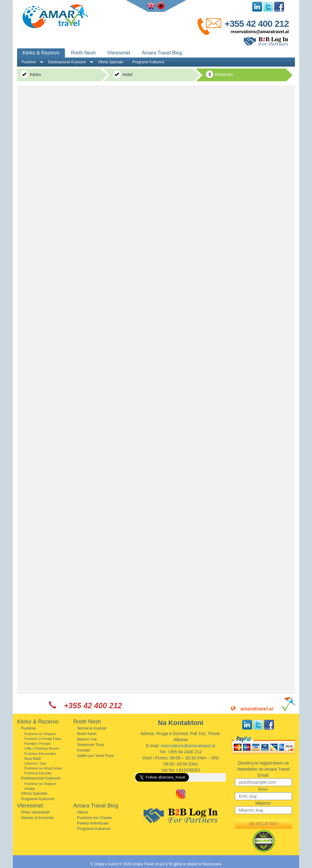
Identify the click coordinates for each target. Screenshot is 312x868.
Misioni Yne (87, 739)
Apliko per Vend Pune (96, 756)
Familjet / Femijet (37, 744)
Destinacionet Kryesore (67, 62)
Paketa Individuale (93, 823)
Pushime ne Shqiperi (40, 734)
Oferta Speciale (111, 62)
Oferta (82, 812)
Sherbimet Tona (90, 745)
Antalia (30, 789)
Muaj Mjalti (33, 758)
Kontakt (84, 750)
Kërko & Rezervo (41, 53)
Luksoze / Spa (35, 763)
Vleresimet (119, 53)
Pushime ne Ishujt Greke (43, 768)
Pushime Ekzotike (38, 773)
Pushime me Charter (95, 818)
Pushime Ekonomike (40, 754)
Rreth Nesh (83, 53)
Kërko (31, 74)
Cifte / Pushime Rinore (42, 748)
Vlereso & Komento (38, 818)
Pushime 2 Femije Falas (43, 739)
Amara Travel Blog (162, 53)
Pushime (29, 62)
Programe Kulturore (148, 62)
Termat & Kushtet (92, 728)
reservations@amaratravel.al (260, 32)
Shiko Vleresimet (35, 812)
